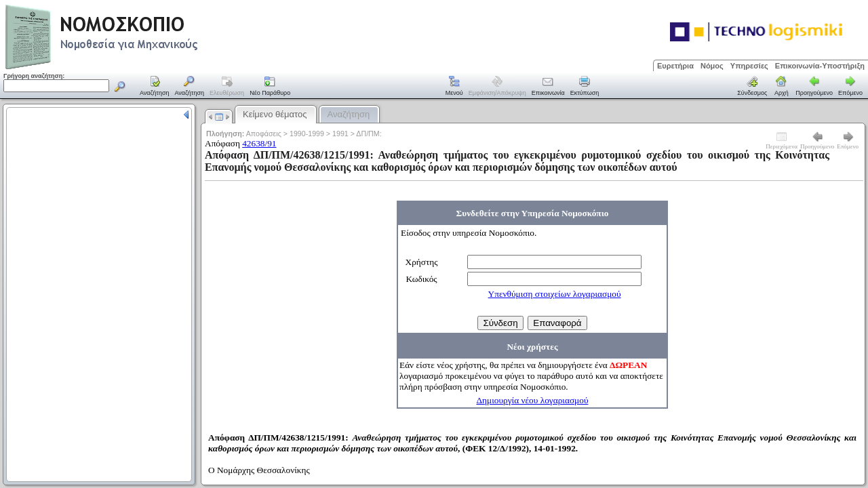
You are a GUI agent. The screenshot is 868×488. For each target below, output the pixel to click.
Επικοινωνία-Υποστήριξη (820, 66)
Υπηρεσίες (749, 66)
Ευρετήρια (675, 66)
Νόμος (712, 66)
